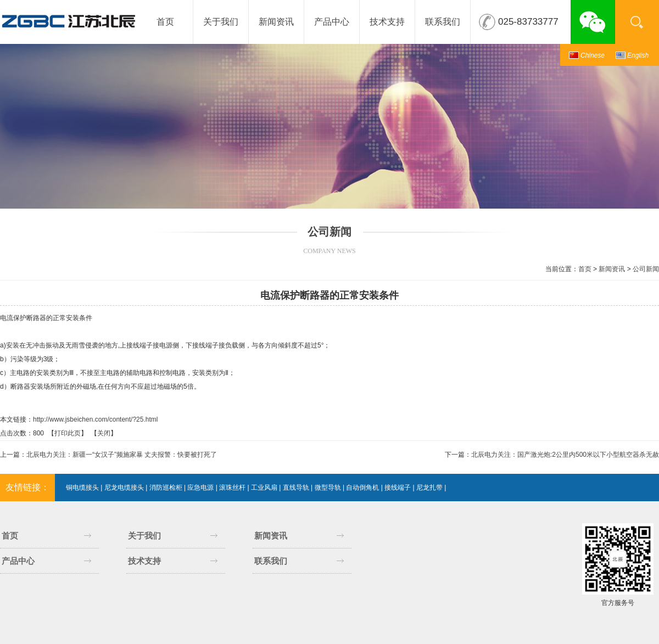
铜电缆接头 (82, 488)
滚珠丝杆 (232, 488)
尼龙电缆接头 (124, 488)
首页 (165, 22)
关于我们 (221, 22)
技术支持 (387, 22)
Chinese (593, 55)
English (638, 55)
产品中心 (332, 22)
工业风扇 (264, 488)
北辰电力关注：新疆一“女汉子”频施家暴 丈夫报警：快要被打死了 (122, 455)
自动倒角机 (362, 488)
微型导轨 (328, 488)
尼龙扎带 (429, 488)
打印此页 (68, 433)
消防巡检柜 (166, 488)
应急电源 (200, 488)
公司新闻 (646, 269)
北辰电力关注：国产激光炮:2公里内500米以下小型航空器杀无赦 (565, 455)
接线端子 (398, 488)
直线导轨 (296, 488)
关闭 (104, 433)
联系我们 (443, 22)
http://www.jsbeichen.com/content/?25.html (95, 419)
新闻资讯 (276, 22)
